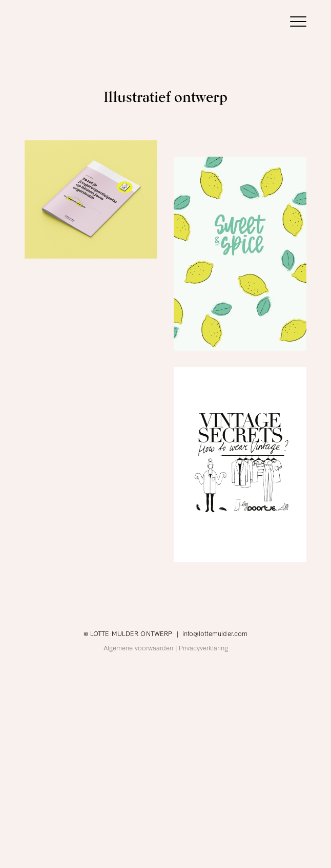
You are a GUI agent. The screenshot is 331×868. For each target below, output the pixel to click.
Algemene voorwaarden (138, 647)
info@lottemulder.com (215, 633)
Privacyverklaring (203, 647)
